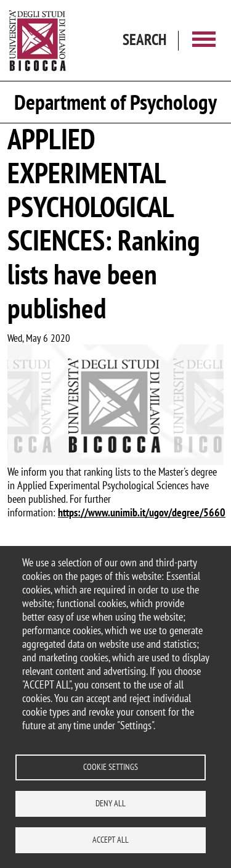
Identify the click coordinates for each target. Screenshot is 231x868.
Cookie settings (111, 767)
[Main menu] (204, 40)
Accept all (111, 840)
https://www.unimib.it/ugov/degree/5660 (142, 512)
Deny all (111, 803)
